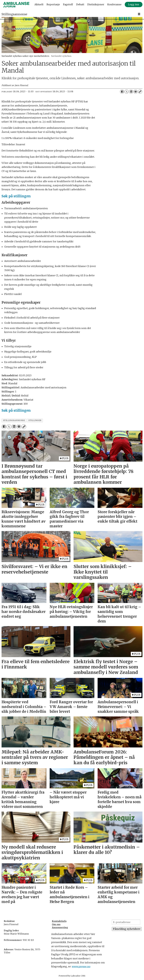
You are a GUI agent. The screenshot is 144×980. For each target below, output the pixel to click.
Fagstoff (68, 4)
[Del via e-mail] (136, 92)
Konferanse (114, 4)
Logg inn (134, 4)
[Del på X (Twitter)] (127, 92)
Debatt (80, 4)
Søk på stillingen (16, 196)
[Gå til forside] (16, 5)
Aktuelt (39, 4)
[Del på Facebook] (122, 92)
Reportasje (53, 4)
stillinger (35, 420)
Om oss (56, 924)
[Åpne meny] (139, 14)
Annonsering (60, 927)
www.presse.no (81, 967)
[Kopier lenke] (140, 92)
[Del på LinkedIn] (131, 92)
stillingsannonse (14, 420)
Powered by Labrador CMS (72, 976)
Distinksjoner (96, 4)
